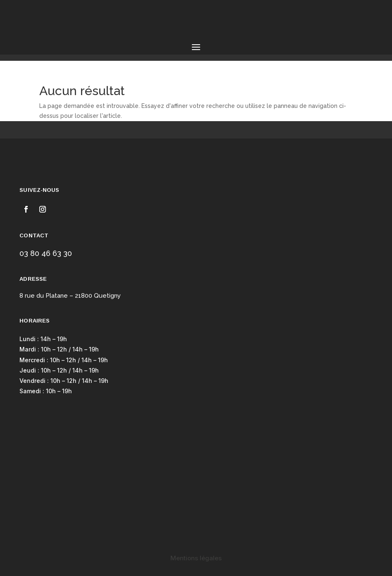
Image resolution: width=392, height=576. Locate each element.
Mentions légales (196, 558)
